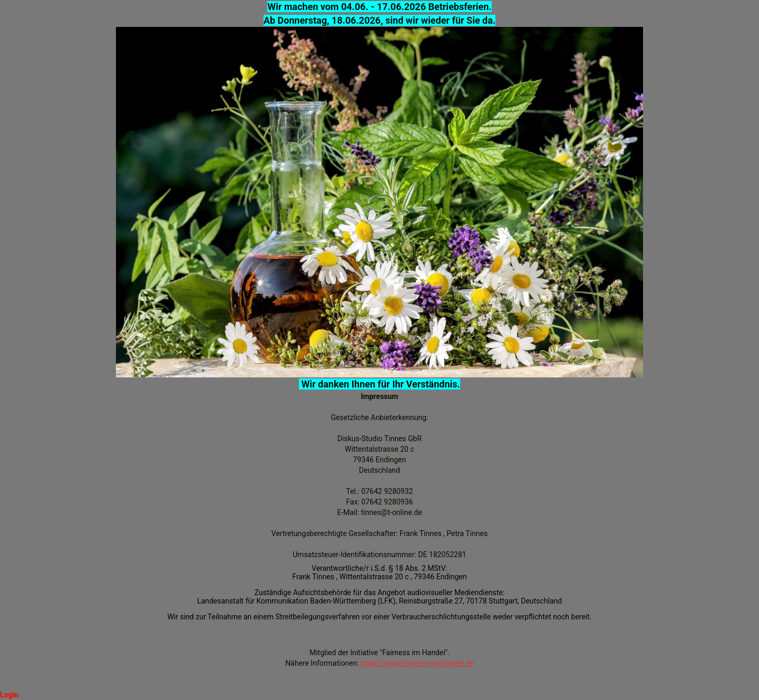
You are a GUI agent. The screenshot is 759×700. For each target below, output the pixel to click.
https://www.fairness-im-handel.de (417, 663)
